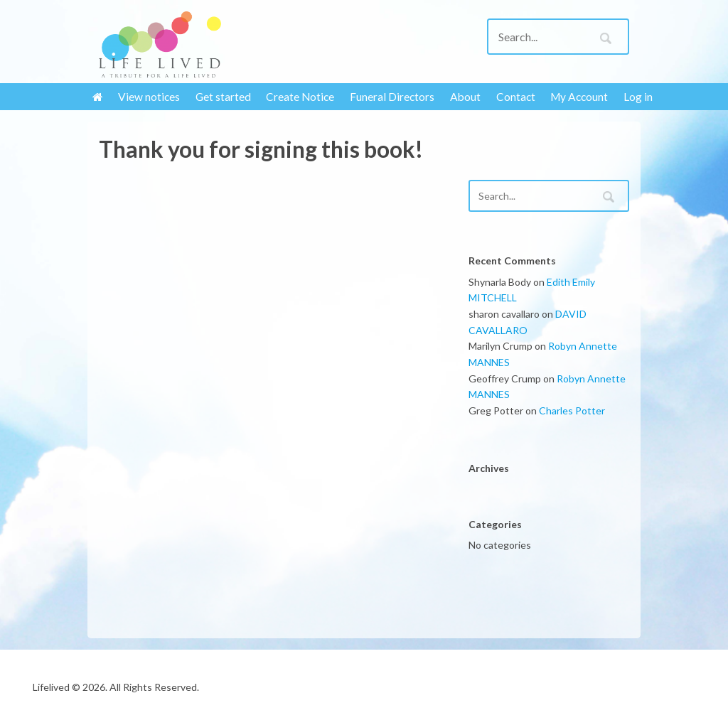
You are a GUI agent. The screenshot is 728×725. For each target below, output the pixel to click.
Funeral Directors (392, 97)
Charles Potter (572, 410)
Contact (516, 97)
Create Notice (300, 97)
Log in (638, 97)
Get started (223, 97)
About (465, 97)
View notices (149, 97)
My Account (579, 97)
